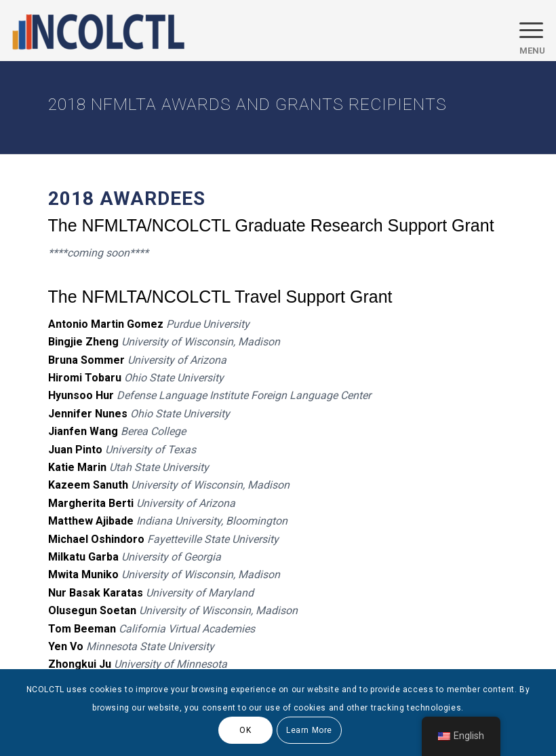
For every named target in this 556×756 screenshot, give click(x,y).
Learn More (309, 730)
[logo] (98, 31)
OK (245, 730)
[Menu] (525, 31)
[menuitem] (525, 31)
